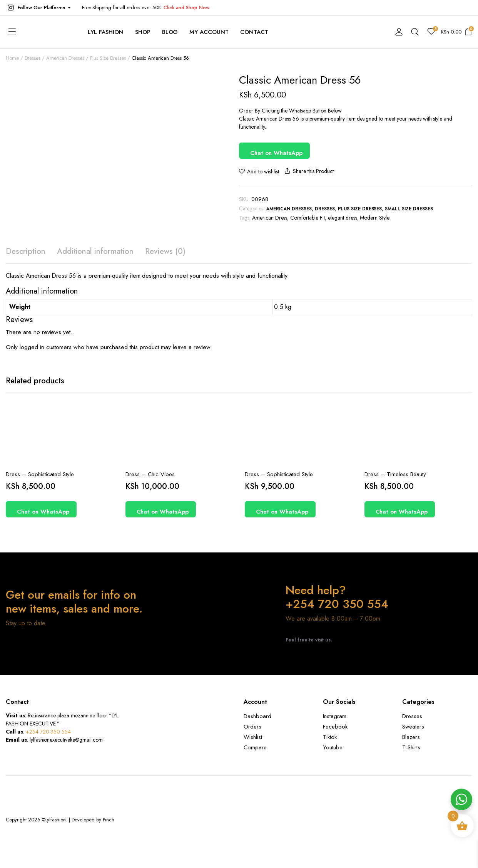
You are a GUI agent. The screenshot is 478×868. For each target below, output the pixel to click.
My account (209, 32)
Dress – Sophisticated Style (40, 474)
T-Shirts (411, 747)
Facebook (335, 727)
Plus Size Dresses (360, 209)
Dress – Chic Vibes (150, 474)
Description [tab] (26, 251)
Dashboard (257, 716)
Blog (170, 32)
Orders (252, 727)
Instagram (335, 716)
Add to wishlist (263, 171)
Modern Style (375, 218)
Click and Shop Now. (187, 8)
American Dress (270, 218)
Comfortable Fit (308, 218)
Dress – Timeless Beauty (395, 474)
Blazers (411, 737)
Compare (255, 747)
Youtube (333, 747)
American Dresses (289, 209)
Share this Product (308, 171)
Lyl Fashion (106, 32)
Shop (143, 32)
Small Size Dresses (409, 209)
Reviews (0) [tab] (165, 251)
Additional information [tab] (95, 251)
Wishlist (253, 737)
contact (254, 32)
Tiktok (330, 737)
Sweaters (413, 727)
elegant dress (343, 218)
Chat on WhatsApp (276, 153)
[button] (38, 8)
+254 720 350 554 (48, 732)
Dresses (325, 209)
